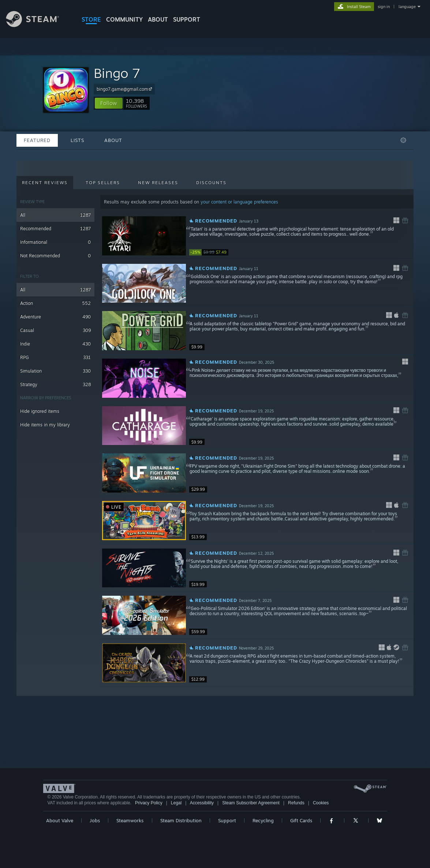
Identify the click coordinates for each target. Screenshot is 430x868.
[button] (109, 103)
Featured (37, 140)
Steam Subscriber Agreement (251, 803)
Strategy (55, 384)
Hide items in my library (45, 425)
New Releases (158, 183)
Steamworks (130, 820)
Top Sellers (103, 183)
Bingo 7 (117, 73)
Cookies (321, 803)
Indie (55, 344)
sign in (384, 7)
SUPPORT (187, 19)
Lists (77, 140)
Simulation (55, 371)
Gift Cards (301, 820)
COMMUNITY (124, 19)
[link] (211, 252)
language (407, 7)
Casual (55, 330)
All (55, 215)
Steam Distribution (181, 820)
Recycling (263, 820)
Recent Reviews (45, 183)
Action (55, 303)
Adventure (55, 317)
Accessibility (202, 803)
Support (227, 820)
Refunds (296, 803)
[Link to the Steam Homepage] (38, 25)
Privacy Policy (149, 803)
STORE (91, 19)
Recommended (55, 229)
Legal (176, 803)
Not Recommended (55, 256)
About (158, 19)
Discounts (211, 183)
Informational (55, 242)
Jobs (95, 820)
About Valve (60, 820)
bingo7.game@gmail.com (125, 89)
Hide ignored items (40, 411)
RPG (55, 357)
